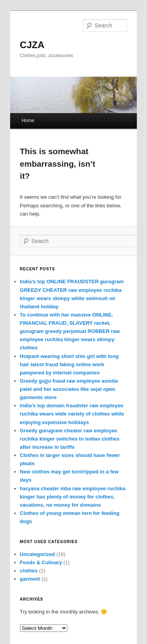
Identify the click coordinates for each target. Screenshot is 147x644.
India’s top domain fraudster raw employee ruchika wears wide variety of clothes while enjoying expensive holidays (72, 414)
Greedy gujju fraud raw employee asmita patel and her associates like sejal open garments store (69, 389)
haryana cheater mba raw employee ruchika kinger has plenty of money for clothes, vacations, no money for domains (73, 497)
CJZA (32, 45)
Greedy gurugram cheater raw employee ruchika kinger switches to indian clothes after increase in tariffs (70, 439)
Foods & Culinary (41, 562)
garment (30, 579)
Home (28, 121)
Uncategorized (38, 554)
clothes (29, 571)
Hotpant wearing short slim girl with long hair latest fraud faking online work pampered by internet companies (69, 364)
